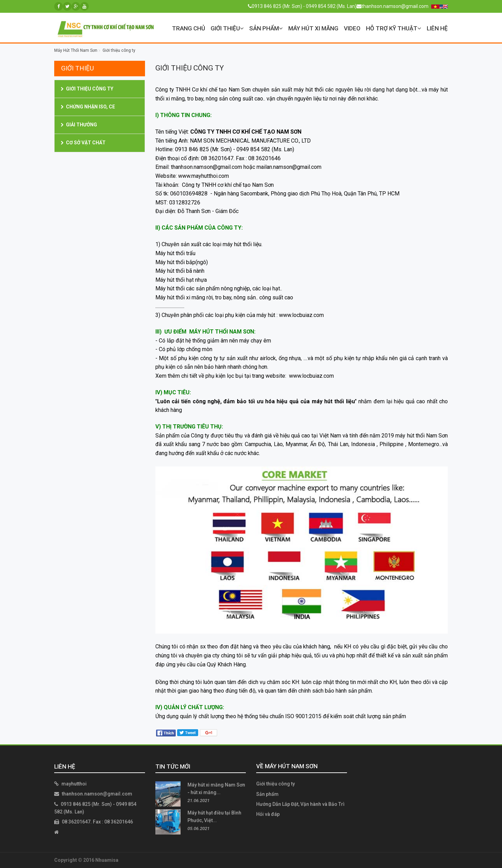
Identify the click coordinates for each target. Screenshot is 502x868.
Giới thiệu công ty (90, 89)
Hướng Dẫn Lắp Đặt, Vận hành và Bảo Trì (300, 804)
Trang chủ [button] (189, 28)
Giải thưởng (81, 125)
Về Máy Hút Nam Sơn (287, 766)
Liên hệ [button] (437, 28)
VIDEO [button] (352, 28)
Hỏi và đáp (268, 814)
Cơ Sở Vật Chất (86, 143)
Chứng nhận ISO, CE (90, 107)
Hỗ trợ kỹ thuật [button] (394, 28)
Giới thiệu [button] (227, 28)
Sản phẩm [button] (266, 28)
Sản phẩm (267, 794)
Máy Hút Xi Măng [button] (313, 28)
